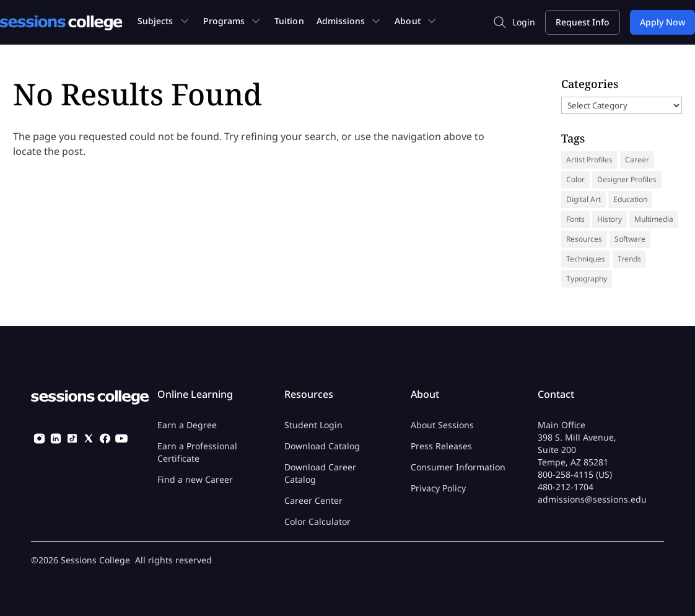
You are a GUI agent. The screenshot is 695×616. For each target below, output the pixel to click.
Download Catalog (322, 446)
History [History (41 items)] (610, 219)
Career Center (313, 500)
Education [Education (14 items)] (630, 199)
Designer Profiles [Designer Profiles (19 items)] (627, 179)
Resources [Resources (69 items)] (584, 239)
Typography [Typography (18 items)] (587, 279)
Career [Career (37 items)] (637, 160)
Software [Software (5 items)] (630, 239)
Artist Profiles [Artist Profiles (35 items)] (589, 160)
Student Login (313, 425)
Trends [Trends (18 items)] (629, 259)
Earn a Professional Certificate (197, 452)
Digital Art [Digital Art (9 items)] (584, 199)
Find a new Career (195, 479)
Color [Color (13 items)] (575, 179)
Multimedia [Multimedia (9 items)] (654, 219)
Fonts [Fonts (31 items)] (575, 219)
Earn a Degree (187, 425)
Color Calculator (317, 521)
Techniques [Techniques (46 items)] (586, 259)
